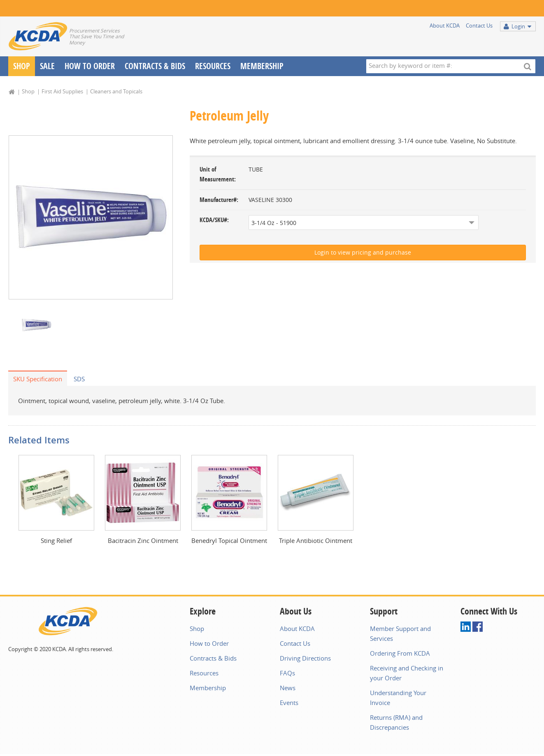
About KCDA (445, 26)
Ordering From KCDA (400, 653)
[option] (91, 217)
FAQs (287, 673)
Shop (22, 66)
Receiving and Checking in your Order (407, 673)
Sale (47, 66)
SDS (79, 379)
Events (289, 703)
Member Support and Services (400, 633)
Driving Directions (305, 658)
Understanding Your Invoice (398, 698)
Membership (262, 66)
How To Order (90, 66)
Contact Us (479, 26)
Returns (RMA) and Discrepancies (396, 722)
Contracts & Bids (155, 66)
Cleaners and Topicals (116, 91)
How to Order (209, 643)
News (288, 688)
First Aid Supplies (62, 91)
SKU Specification (38, 379)
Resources (213, 66)
